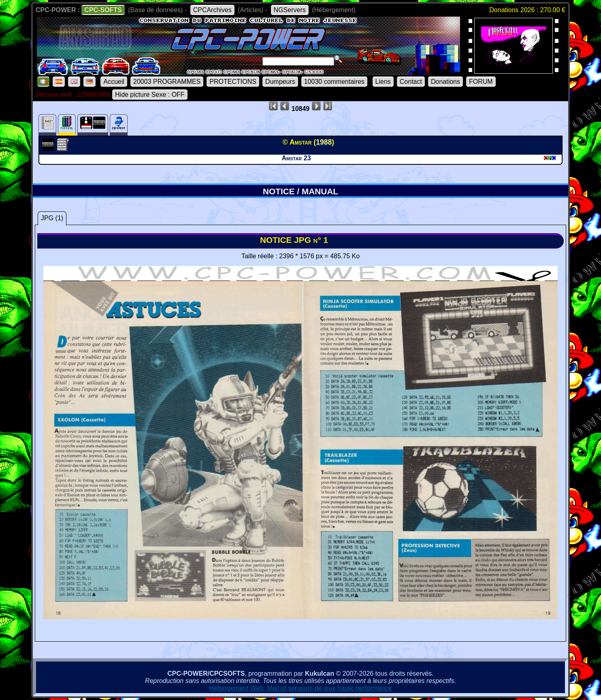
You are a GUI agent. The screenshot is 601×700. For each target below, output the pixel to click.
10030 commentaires (334, 82)
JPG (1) (52, 218)
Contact (411, 82)
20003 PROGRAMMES (167, 82)
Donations (445, 82)
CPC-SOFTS (103, 10)
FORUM (481, 82)
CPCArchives (212, 10)
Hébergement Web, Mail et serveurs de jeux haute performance (301, 688)
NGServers (290, 10)
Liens (383, 82)
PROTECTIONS (233, 82)
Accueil (114, 82)
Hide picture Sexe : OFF (150, 95)
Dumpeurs (280, 82)
